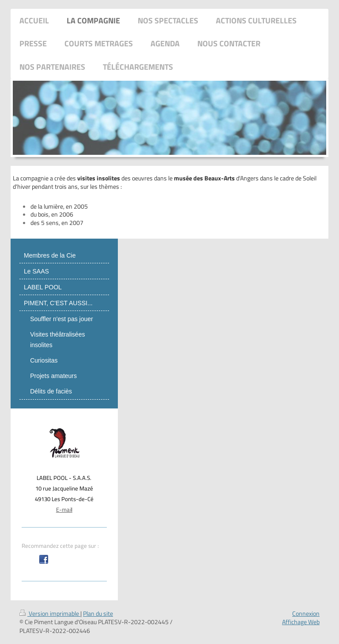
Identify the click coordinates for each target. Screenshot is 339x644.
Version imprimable (50, 613)
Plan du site (98, 613)
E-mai (64, 509)
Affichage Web (301, 622)
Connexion (306, 613)
